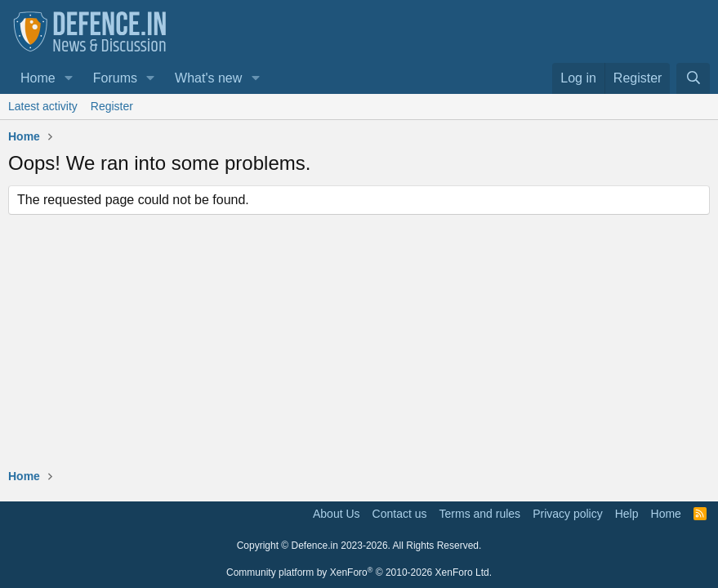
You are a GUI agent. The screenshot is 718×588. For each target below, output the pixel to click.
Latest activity (43, 106)
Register (112, 106)
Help (627, 514)
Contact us (400, 514)
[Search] (693, 78)
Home (38, 78)
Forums (115, 78)
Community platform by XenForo (359, 572)
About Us (337, 514)
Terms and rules (480, 514)
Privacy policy (568, 514)
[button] (69, 78)
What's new (208, 78)
